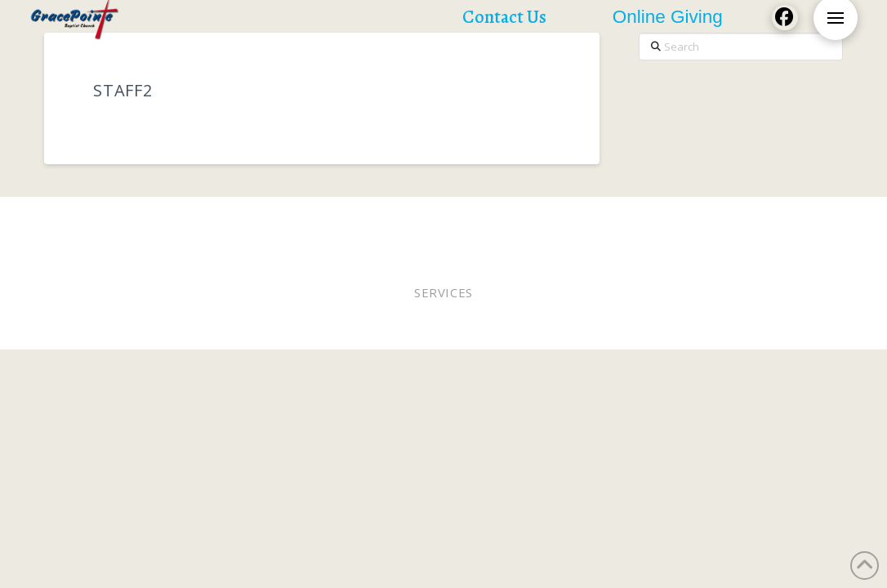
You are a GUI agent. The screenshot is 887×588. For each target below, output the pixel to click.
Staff (613, 218)
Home (100, 218)
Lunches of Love (752, 218)
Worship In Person (185, 218)
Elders (471, 218)
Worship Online (301, 218)
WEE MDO (665, 218)
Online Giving (545, 218)
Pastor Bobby (400, 218)
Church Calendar (404, 229)
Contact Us (502, 229)
